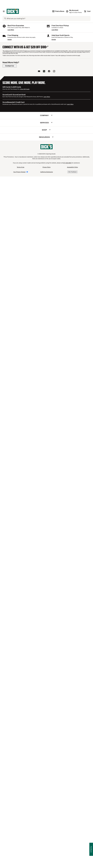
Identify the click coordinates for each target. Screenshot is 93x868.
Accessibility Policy (72, 862)
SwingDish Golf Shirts (60, 705)
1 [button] (89, 680)
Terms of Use (21, 862)
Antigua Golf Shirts (27, 705)
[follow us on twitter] (44, 767)
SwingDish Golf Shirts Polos (80, 711)
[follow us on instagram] (54, 767)
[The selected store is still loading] (58, 11)
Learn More (11, 725)
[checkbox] (16, 145)
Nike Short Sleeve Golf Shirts (16, 711)
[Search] (48, 18)
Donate (54, 735)
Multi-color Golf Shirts (13, 713)
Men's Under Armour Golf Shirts (34, 707)
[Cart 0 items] (87, 11)
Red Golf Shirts (73, 707)
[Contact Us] (10, 761)
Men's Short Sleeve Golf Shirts (59, 709)
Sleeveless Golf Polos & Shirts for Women (56, 711)
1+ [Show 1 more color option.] (52, 184)
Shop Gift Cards (25, 784)
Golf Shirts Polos (27, 713)
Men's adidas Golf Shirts (14, 707)
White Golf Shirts (76, 709)
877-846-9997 (68, 858)
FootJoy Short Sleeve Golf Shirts (56, 707)
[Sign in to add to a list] (26, 81)
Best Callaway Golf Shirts (14, 709)
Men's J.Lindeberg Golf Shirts (44, 713)
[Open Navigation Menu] (4, 11)
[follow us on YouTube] (39, 767)
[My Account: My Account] (74, 11)
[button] (12, 62)
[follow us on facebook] (49, 767)
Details (10, 735)
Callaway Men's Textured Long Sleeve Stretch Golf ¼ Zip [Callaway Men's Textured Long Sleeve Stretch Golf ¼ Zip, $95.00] (45, 188)
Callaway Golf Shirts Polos (43, 705)
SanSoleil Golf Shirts (13, 705)
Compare (15, 145)
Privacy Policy (47, 862)
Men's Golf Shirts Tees (34, 711)
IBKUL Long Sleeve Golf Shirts (79, 705)
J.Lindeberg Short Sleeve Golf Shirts (36, 709)
